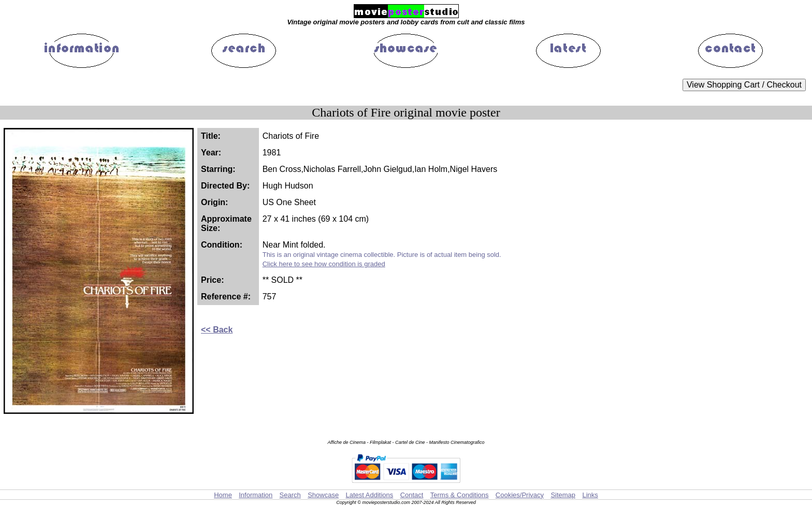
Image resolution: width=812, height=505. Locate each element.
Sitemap (563, 495)
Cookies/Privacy (520, 495)
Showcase (323, 495)
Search (290, 495)
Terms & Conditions (460, 495)
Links (590, 495)
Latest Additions (369, 495)
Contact (412, 495)
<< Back (217, 330)
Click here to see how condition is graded (324, 264)
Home (223, 495)
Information (256, 495)
